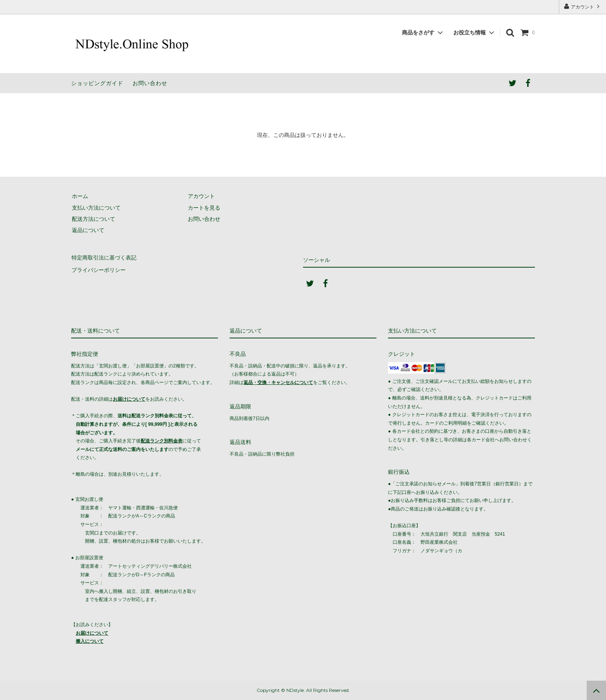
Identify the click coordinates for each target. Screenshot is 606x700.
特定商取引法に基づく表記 (104, 257)
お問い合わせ (150, 83)
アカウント (583, 6)
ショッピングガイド (97, 83)
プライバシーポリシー (98, 268)
